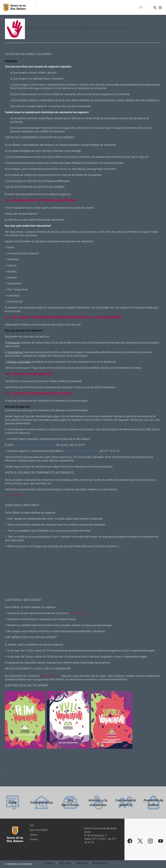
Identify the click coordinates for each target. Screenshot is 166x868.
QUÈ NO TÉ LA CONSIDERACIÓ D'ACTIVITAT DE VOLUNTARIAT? (40, 137)
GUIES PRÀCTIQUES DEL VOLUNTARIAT (27, 685)
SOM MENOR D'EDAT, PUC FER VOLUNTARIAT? (31, 637)
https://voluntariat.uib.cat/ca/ (82, 451)
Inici (32, 825)
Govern (34, 839)
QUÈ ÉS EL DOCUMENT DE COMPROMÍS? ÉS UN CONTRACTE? (40, 473)
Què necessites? (39, 830)
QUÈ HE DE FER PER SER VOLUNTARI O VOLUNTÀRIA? (35, 187)
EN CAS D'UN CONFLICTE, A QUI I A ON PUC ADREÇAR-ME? (38, 669)
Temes (33, 835)
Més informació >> (15, 495)
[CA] (142, 8)
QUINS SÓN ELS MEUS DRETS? (22, 505)
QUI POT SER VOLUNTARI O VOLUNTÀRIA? (28, 54)
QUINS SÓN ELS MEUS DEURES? (23, 600)
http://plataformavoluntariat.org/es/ (35, 445)
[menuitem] (160, 7)
